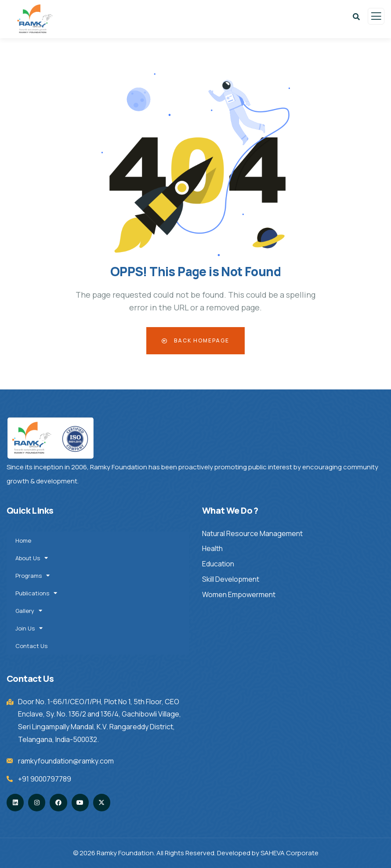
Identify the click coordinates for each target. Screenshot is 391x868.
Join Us (30, 628)
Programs (33, 575)
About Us (32, 558)
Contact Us (31, 646)
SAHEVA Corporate (290, 853)
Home (23, 540)
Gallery (29, 610)
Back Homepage (195, 340)
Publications (37, 593)
